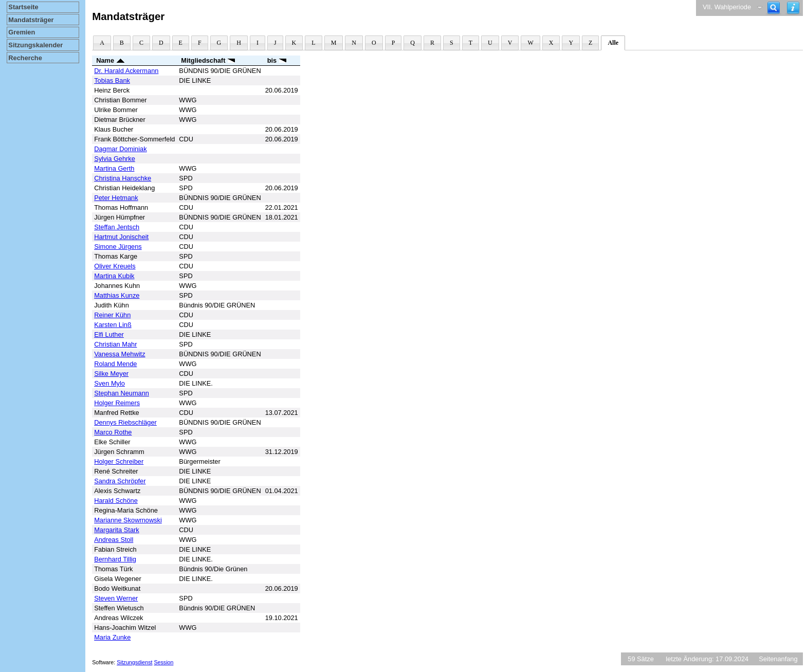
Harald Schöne (116, 501)
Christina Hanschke (123, 178)
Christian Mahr (115, 344)
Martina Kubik (114, 276)
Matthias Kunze (117, 295)
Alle (613, 43)
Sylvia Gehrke (115, 159)
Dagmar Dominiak (120, 149)
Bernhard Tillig (115, 559)
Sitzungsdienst (134, 662)
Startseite (23, 7)
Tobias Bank (112, 80)
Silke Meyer (111, 374)
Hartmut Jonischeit (121, 237)
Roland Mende (115, 364)
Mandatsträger (31, 20)
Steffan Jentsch (117, 227)
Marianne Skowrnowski (128, 520)
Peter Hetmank (116, 198)
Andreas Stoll (114, 540)
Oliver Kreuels (115, 266)
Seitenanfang (778, 659)
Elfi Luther (109, 334)
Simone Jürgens (118, 247)
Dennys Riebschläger (125, 422)
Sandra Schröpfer (120, 481)
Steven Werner (116, 598)
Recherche (25, 58)
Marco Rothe (113, 432)
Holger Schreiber (119, 461)
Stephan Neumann (122, 393)
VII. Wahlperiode (727, 7)
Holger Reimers (117, 403)
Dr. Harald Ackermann (126, 71)
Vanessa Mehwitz (120, 354)
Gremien (22, 32)
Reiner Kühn (112, 315)
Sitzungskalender (35, 45)
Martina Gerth (114, 168)
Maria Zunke (112, 637)
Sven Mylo (109, 383)
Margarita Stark (116, 530)
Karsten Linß (113, 325)
